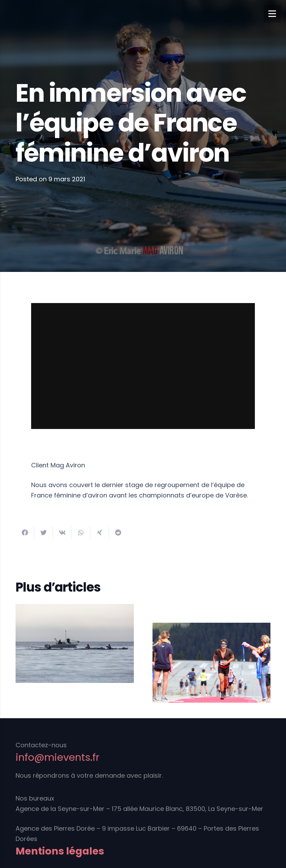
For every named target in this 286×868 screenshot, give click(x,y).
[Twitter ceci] (44, 532)
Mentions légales (60, 851)
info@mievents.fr (57, 757)
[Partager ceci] (25, 532)
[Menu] (272, 14)
